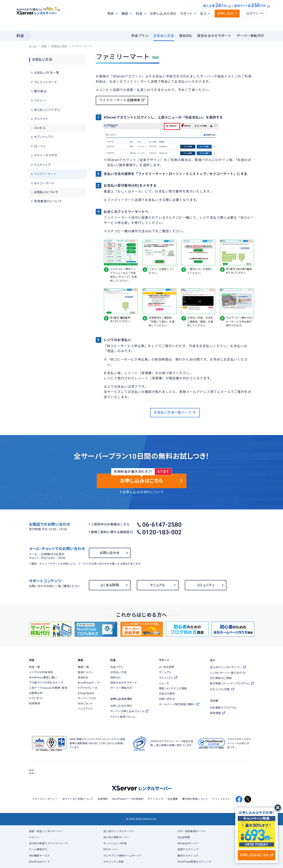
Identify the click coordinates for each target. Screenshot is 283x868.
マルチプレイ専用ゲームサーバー (123, 856)
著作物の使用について (195, 799)
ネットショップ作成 (115, 843)
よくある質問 (110, 585)
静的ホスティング (188, 856)
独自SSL (186, 36)
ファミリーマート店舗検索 (122, 100)
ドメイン (34, 837)
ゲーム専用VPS (38, 849)
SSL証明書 (184, 837)
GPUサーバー (111, 849)
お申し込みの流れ (163, 23)
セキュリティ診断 (114, 862)
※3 (230, 15)
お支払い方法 (164, 36)
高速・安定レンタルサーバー (46, 831)
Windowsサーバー (188, 843)
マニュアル (157, 585)
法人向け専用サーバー (116, 837)
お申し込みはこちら (256, 855)
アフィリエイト (221, 799)
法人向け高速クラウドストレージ (48, 843)
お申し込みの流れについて (143, 492)
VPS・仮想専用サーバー (192, 831)
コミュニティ (206, 585)
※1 (64, 17)
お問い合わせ (110, 553)
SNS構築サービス (39, 856)
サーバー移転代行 (250, 36)
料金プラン (140, 36)
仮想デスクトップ (188, 849)
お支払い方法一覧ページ (175, 412)
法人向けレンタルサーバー (119, 831)
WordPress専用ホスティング (194, 862)
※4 (268, 15)
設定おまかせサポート (214, 36)
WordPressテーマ (40, 862)
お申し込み (225, 22)
